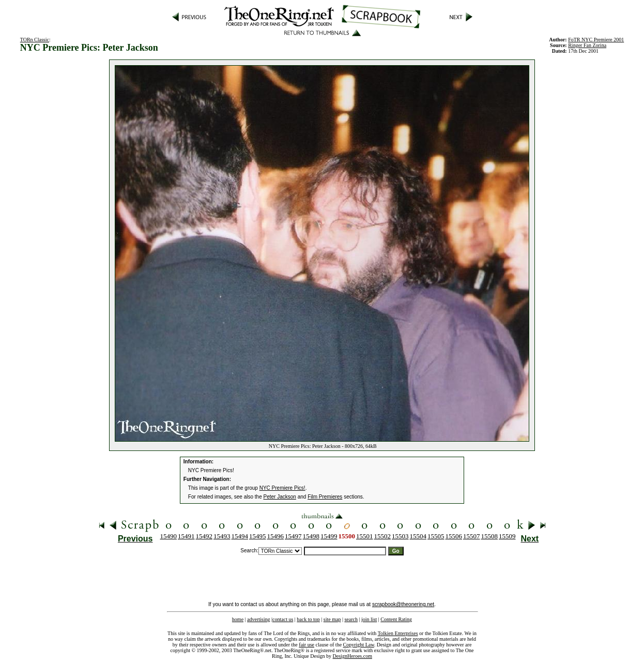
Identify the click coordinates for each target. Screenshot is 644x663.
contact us (283, 619)
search (351, 619)
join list (369, 619)
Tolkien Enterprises (398, 633)
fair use (306, 645)
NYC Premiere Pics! (282, 488)
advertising (258, 619)
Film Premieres (325, 497)
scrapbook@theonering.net (403, 604)
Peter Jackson (280, 497)
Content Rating (396, 619)
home (238, 619)
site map (332, 619)
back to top (308, 619)
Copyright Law (359, 645)
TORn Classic (35, 40)
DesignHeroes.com (352, 656)
